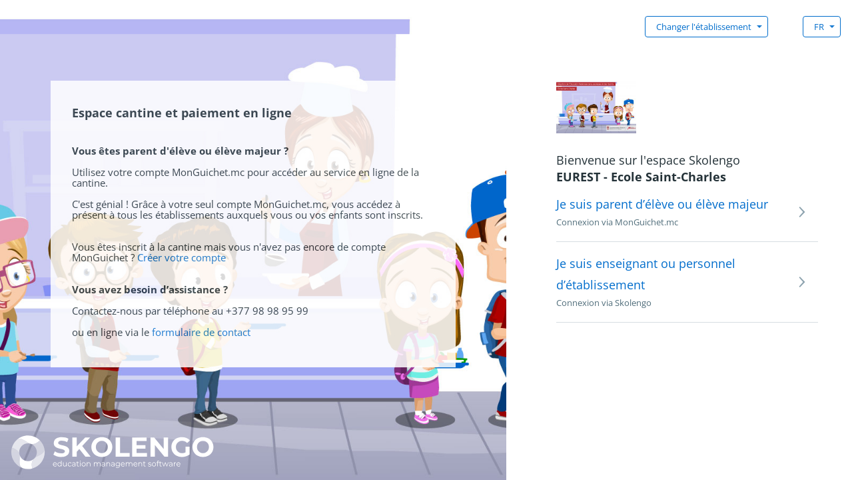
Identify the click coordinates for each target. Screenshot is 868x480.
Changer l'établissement (704, 27)
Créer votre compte (182, 257)
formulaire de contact (201, 332)
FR (819, 27)
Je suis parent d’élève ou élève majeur (662, 204)
